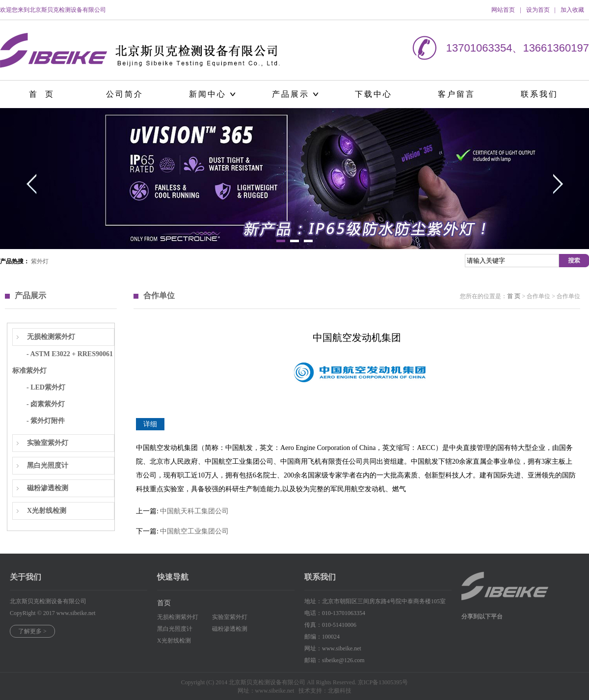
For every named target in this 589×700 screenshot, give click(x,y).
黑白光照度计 (48, 465)
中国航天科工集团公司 (194, 511)
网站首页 (503, 10)
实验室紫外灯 (48, 443)
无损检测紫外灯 (51, 337)
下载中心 (374, 94)
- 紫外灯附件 (46, 421)
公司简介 (125, 94)
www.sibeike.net (76, 613)
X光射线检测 (47, 511)
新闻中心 (208, 94)
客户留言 (456, 94)
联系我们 (539, 94)
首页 (164, 603)
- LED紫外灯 (46, 387)
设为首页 (538, 10)
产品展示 (291, 94)
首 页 (42, 94)
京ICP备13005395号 (383, 682)
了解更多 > (32, 631)
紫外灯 (40, 261)
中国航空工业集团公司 (194, 531)
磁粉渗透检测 (48, 488)
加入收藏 (572, 10)
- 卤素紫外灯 (46, 404)
